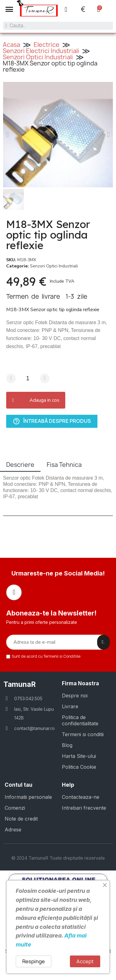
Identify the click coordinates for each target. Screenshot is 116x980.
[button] (9, 9)
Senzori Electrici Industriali (41, 51)
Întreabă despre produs (52, 421)
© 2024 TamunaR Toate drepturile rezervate (58, 858)
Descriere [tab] (20, 465)
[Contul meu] (66, 9)
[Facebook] (14, 592)
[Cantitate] (28, 378)
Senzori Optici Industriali (38, 57)
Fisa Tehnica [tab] (64, 465)
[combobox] (58, 26)
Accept (85, 961)
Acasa (11, 45)
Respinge (34, 961)
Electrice (47, 45)
